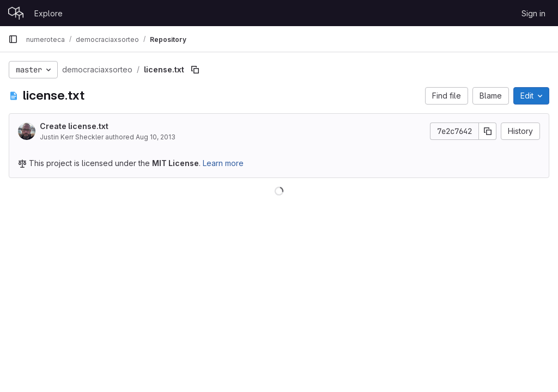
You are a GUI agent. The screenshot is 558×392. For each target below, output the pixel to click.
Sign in (533, 13)
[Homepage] (16, 13)
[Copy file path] (195, 70)
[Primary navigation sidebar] (13, 39)
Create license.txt (74, 126)
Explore (48, 13)
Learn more (223, 163)
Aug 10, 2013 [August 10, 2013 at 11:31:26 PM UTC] (156, 137)
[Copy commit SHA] (488, 131)
